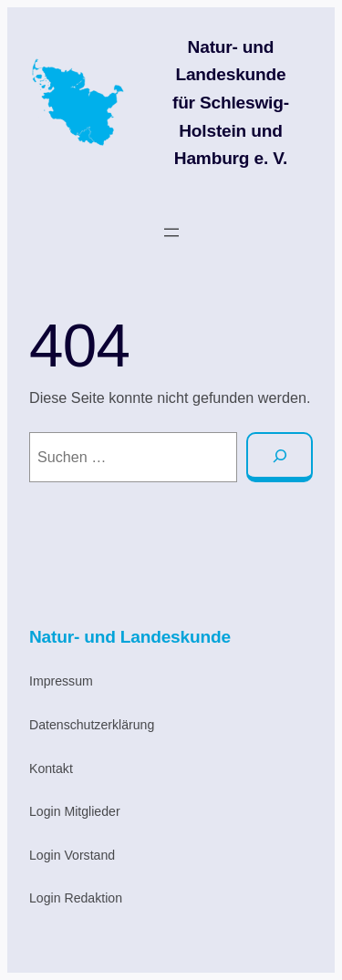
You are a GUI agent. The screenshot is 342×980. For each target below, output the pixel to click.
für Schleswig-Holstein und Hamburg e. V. (231, 130)
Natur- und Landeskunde (130, 637)
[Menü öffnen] (171, 232)
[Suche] (280, 457)
